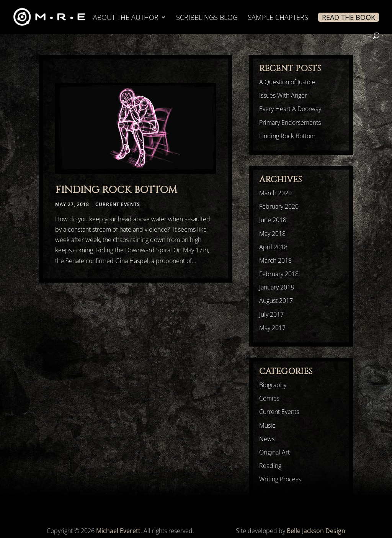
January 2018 (277, 287)
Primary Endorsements (290, 123)
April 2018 (273, 247)
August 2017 (276, 301)
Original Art (274, 452)
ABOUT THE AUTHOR (126, 18)
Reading (270, 466)
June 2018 (273, 220)
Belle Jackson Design (316, 531)
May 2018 (272, 234)
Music (267, 425)
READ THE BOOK (349, 17)
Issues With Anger (283, 95)
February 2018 (279, 274)
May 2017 (272, 328)
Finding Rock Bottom (116, 190)
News (267, 439)
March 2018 (275, 260)
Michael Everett (118, 531)
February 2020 (279, 206)
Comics (269, 398)
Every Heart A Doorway (290, 109)
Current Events (118, 204)
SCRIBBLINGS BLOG (207, 18)
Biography (273, 385)
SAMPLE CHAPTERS (278, 18)
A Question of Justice (287, 82)
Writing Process (280, 479)
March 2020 (275, 193)
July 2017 (271, 314)
